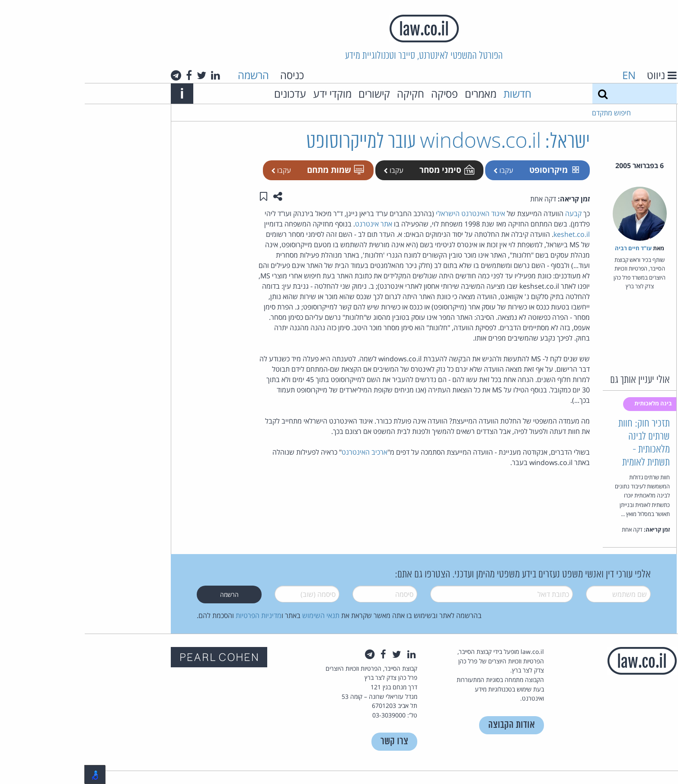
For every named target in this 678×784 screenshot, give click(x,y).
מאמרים (396, 94)
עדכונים (205, 94)
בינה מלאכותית (569, 403)
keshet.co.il (487, 234)
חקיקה (326, 94)
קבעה (489, 214)
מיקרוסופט (470, 170)
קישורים (289, 94)
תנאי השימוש (236, 615)
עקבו (419, 170)
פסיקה (360, 94)
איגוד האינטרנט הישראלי (386, 214)
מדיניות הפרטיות (174, 615)
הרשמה (169, 75)
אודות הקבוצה (427, 725)
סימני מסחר (361, 170)
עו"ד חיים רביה (548, 248)
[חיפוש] (518, 94)
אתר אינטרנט (289, 224)
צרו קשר (310, 741)
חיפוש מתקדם (527, 113)
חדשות (433, 94)
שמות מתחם (250, 170)
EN (544, 75)
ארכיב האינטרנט (280, 452)
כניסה (207, 75)
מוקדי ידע (248, 94)
